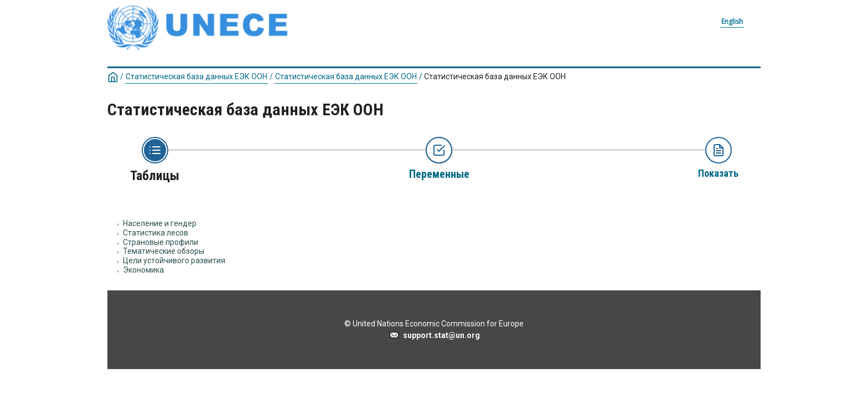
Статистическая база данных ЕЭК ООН (197, 76)
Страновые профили (161, 242)
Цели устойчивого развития (174, 260)
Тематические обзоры (164, 251)
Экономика (143, 270)
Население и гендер (160, 223)
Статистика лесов (156, 233)
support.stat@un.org (434, 335)
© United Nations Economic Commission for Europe (434, 324)
